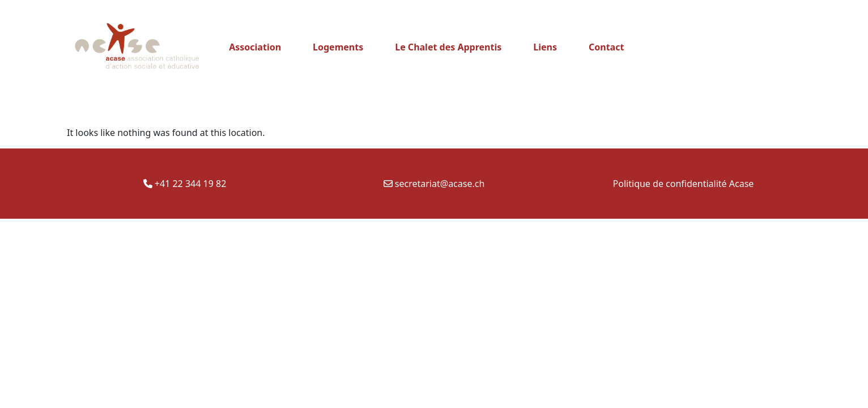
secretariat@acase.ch (434, 184)
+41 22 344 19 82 (185, 184)
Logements (338, 47)
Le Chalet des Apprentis (448, 47)
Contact (606, 47)
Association (255, 47)
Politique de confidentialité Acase (684, 184)
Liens (545, 47)
